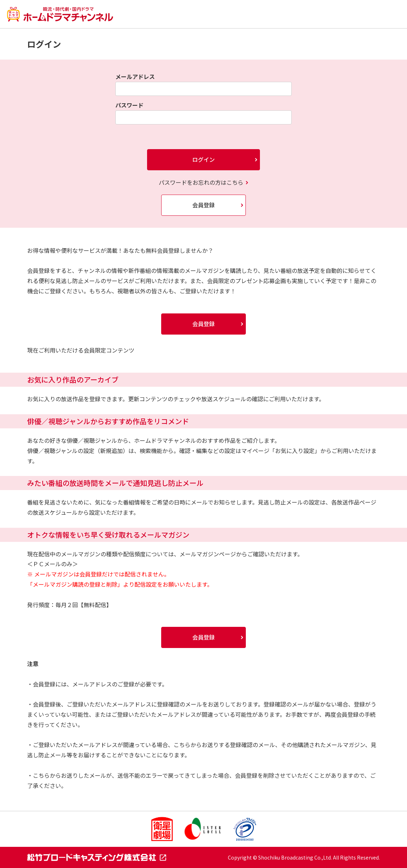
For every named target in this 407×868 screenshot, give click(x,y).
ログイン (203, 159)
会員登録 (203, 205)
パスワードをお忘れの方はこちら (201, 182)
